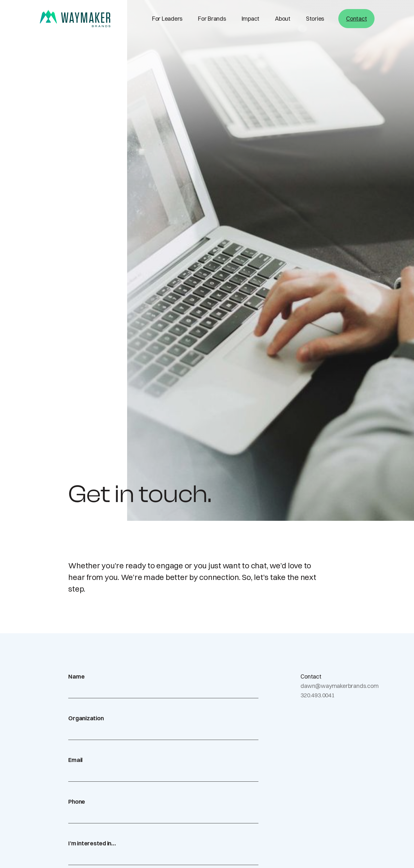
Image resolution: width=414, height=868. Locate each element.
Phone (77, 802)
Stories (315, 19)
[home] (75, 19)
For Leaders (167, 19)
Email (75, 760)
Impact (251, 19)
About (283, 19)
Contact (356, 19)
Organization (86, 718)
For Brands (212, 19)
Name (76, 676)
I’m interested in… (92, 843)
